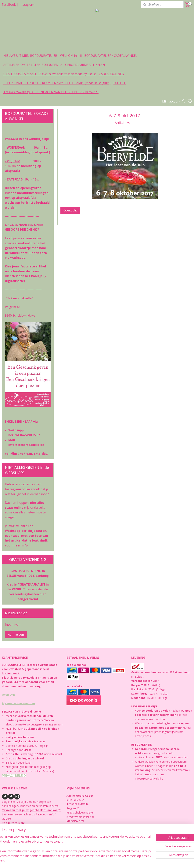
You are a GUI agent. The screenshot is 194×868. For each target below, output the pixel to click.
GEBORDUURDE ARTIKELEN (85, 65)
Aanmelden (16, 635)
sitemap (114, 861)
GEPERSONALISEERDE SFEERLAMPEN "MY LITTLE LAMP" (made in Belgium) (57, 83)
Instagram (27, 5)
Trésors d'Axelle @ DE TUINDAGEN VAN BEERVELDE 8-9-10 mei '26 (51, 92)
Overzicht (70, 210)
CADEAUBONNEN (112, 74)
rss (122, 861)
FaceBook (9, 5)
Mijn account (174, 101)
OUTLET (120, 83)
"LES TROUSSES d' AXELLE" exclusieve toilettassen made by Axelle (50, 74)
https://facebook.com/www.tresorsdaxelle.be (29, 844)
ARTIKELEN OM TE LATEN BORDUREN (33, 65)
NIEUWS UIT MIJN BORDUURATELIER (30, 56)
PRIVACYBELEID (14, 776)
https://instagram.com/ (16, 831)
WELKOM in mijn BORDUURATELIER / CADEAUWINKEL (99, 56)
